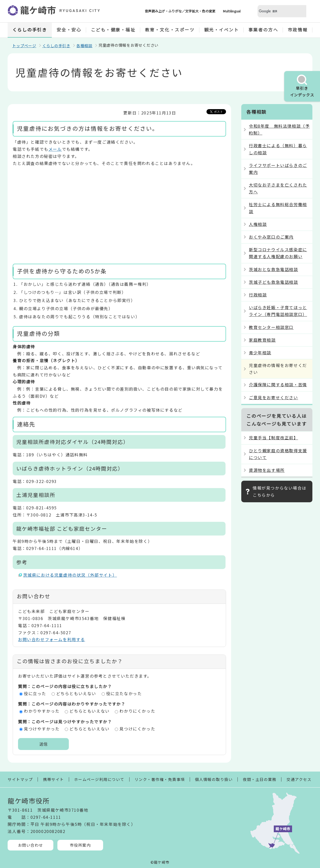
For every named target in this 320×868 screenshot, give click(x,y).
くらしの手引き (30, 30)
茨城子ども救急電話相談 (274, 282)
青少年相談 (260, 353)
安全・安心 (69, 30)
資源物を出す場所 (267, 470)
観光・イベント (222, 30)
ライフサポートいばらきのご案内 (278, 169)
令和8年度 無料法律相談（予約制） (279, 129)
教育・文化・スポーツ (170, 30)
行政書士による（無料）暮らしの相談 (278, 149)
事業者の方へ (263, 30)
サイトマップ (20, 779)
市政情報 (298, 30)
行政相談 (258, 295)
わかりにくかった (137, 711)
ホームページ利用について (99, 779)
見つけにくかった (137, 729)
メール (55, 149)
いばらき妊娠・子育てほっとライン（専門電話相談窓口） (278, 311)
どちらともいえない (76, 693)
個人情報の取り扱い (214, 779)
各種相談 (84, 46)
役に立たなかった (124, 693)
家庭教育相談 (262, 340)
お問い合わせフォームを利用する (52, 639)
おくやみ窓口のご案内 (271, 237)
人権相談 (258, 224)
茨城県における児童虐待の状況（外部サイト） (70, 575)
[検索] (276, 11)
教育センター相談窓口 (271, 327)
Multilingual (232, 11)
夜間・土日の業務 (260, 779)
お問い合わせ (31, 845)
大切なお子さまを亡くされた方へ (278, 188)
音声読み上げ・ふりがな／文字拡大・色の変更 (180, 11)
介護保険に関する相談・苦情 (278, 385)
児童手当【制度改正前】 (274, 438)
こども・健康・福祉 (113, 30)
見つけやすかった (42, 729)
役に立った (35, 693)
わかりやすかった (42, 711)
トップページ (24, 46)
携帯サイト (53, 779)
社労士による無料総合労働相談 (278, 208)
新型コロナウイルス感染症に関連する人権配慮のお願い (278, 253)
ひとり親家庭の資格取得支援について (278, 454)
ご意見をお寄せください (274, 397)
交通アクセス (299, 779)
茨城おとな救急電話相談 (274, 269)
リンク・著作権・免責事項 (160, 779)
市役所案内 (80, 845)
